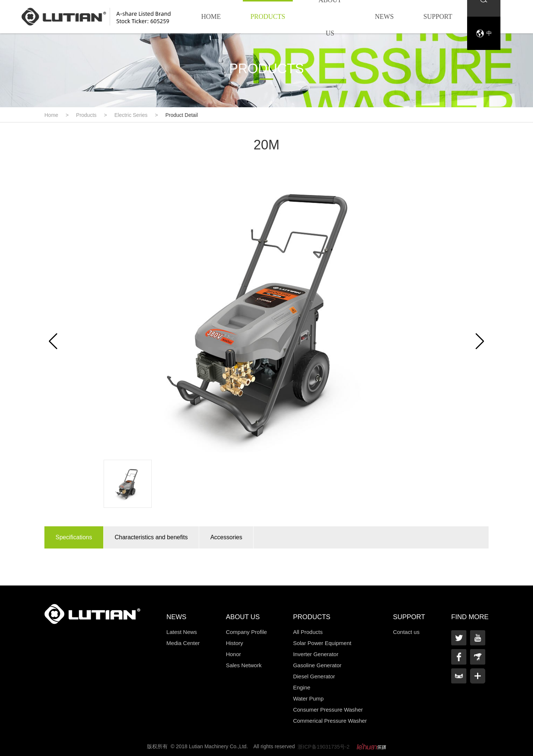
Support (438, 17)
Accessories (226, 537)
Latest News (182, 632)
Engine (302, 687)
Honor (233, 654)
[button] (480, 341)
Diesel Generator (314, 676)
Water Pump (309, 698)
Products (268, 17)
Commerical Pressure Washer (330, 721)
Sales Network (244, 665)
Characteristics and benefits (151, 537)
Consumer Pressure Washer (328, 710)
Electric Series (131, 115)
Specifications (74, 537)
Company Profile (246, 632)
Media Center (183, 643)
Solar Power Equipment (322, 643)
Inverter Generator (316, 654)
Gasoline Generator (317, 665)
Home (211, 17)
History (234, 643)
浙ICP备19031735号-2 (324, 747)
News (384, 17)
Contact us (406, 632)
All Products (308, 632)
